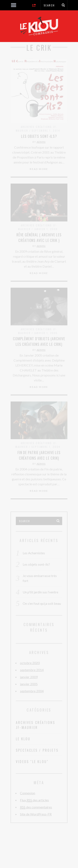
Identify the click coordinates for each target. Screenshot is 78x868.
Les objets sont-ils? (39, 136)
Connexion (28, 793)
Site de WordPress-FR (36, 814)
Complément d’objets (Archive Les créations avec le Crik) (39, 341)
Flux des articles (34, 800)
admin (41, 142)
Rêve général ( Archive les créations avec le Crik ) (39, 237)
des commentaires (36, 807)
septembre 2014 (32, 670)
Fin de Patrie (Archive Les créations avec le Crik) (39, 455)
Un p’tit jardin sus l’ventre (40, 592)
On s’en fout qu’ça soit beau (42, 603)
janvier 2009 (29, 677)
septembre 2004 (32, 691)
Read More (39, 169)
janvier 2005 (29, 684)
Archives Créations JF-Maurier (36, 725)
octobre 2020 (30, 663)
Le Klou (23, 739)
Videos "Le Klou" (32, 762)
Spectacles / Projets (37, 750)
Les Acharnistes (34, 553)
